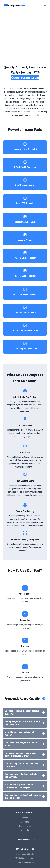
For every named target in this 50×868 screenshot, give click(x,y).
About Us (25, 830)
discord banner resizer (25, 862)
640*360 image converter (25, 858)
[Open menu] (45, 5)
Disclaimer (25, 822)
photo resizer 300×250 (25, 854)
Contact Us (25, 818)
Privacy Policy (25, 826)
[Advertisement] (25, 36)
